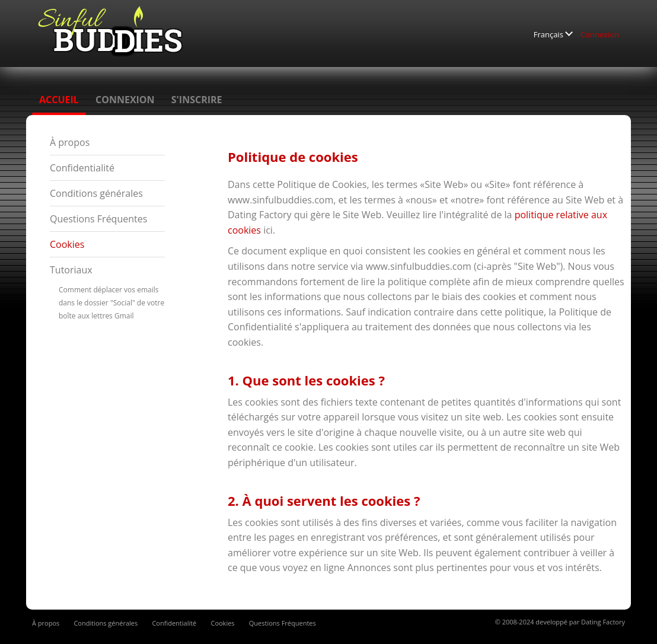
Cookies (67, 244)
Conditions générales (96, 193)
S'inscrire (197, 100)
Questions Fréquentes (98, 219)
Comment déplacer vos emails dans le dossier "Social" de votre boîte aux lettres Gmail (111, 303)
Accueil (59, 100)
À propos (70, 142)
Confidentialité (82, 168)
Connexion (600, 34)
